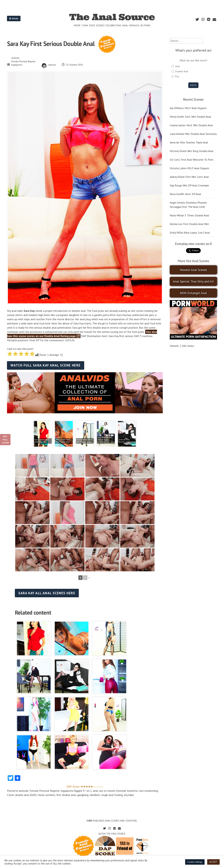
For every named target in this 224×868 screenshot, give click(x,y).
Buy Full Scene (6, 440)
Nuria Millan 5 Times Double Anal (189, 215)
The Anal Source (112, 17)
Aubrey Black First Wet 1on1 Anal (189, 177)
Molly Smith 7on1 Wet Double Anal (190, 117)
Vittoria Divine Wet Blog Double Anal (192, 151)
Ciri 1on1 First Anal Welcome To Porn (192, 160)
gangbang (83, 795)
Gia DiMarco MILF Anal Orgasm (188, 108)
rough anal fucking (112, 795)
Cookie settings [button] (195, 862)
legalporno (17, 65)
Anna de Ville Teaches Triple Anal (189, 142)
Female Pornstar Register (23, 61)
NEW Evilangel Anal (193, 293)
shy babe (129, 795)
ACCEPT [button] (213, 862)
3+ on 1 (87, 791)
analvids (15, 58)
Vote (193, 85)
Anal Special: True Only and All (193, 281)
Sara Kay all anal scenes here (47, 593)
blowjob (121, 791)
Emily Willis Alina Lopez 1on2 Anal (190, 233)
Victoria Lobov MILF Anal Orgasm (189, 168)
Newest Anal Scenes (193, 270)
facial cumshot (46, 795)
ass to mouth (107, 791)
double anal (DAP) (26, 795)
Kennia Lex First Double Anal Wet (189, 224)
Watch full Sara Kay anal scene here (45, 365)
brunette (132, 791)
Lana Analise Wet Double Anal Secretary (193, 134)
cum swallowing (148, 791)
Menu (14, 18)
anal (95, 791)
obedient (95, 795)
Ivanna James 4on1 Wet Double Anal (191, 125)
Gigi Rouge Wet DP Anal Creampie (189, 185)
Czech (10, 795)
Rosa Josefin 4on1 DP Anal (185, 194)
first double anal (66, 795)
